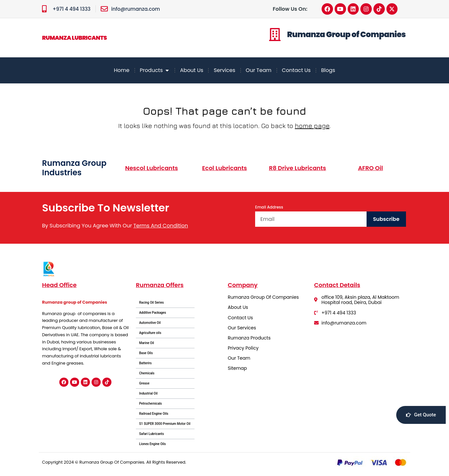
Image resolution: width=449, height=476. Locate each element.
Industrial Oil (148, 394)
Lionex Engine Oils (152, 445)
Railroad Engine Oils (154, 414)
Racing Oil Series (152, 303)
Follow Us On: (290, 9)
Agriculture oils (150, 333)
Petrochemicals (151, 404)
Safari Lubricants (152, 434)
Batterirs (145, 364)
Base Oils (146, 354)
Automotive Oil (150, 323)
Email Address (269, 208)
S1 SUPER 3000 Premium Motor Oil (165, 424)
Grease (144, 384)
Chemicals (147, 374)
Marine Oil (147, 344)
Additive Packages (153, 313)
